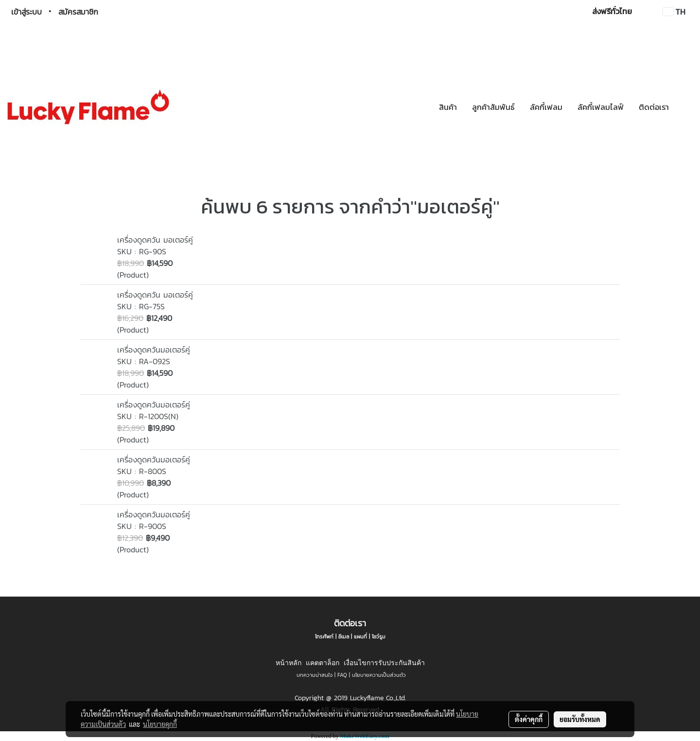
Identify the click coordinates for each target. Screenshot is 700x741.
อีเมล (344, 636)
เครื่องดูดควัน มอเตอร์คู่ (155, 240)
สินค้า (448, 107)
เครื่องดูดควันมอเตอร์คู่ (154, 350)
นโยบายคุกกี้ (160, 724)
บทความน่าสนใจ (315, 675)
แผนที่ (360, 636)
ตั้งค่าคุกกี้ (529, 719)
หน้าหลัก (289, 663)
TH (674, 12)
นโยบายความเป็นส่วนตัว (379, 675)
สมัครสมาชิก (78, 12)
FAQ (342, 675)
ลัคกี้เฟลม (546, 107)
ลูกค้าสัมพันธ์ (493, 107)
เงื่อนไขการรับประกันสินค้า (384, 663)
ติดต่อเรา (654, 107)
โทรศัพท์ (324, 636)
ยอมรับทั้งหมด (580, 719)
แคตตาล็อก (323, 663)
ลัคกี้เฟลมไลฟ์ (601, 107)
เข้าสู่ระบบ (26, 12)
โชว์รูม (379, 636)
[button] (685, 107)
